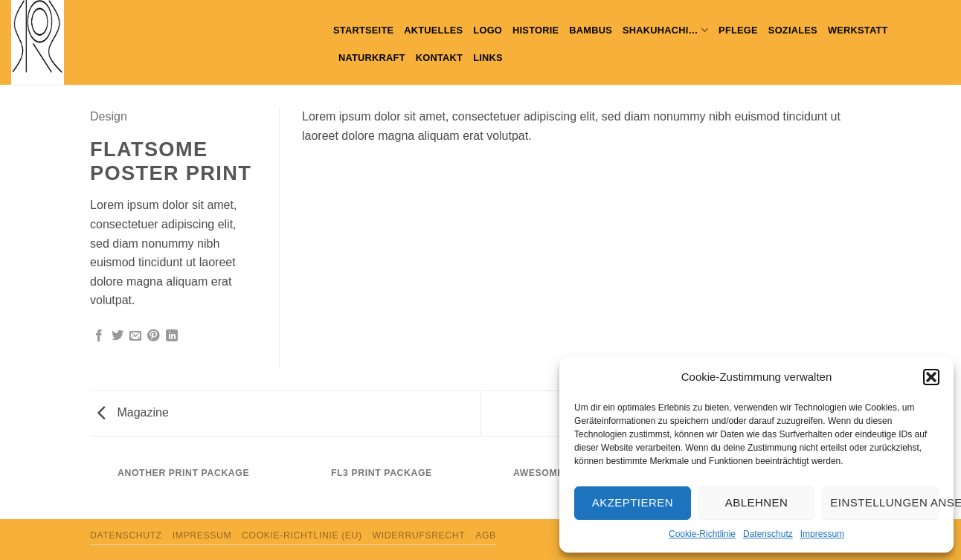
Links (488, 58)
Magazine (133, 412)
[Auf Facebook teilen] (99, 336)
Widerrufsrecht (419, 535)
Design (109, 116)
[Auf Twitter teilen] (118, 336)
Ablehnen (756, 502)
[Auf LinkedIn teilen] (172, 336)
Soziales (793, 30)
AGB (486, 535)
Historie (536, 30)
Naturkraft (372, 58)
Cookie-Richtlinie (702, 534)
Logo (488, 30)
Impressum (822, 534)
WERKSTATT (858, 30)
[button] (931, 377)
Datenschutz (768, 534)
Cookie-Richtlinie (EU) (302, 535)
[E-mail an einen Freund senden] (135, 336)
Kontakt (439, 58)
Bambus (591, 30)
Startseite (363, 30)
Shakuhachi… (665, 30)
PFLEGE (738, 30)
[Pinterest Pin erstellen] (153, 336)
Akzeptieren (633, 502)
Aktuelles (433, 30)
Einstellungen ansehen (884, 502)
